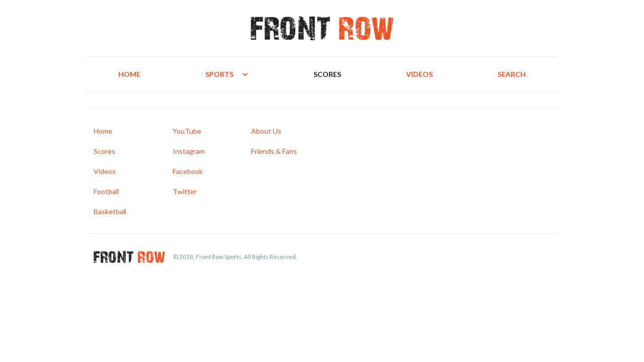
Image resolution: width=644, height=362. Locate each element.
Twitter (185, 191)
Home (129, 74)
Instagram (189, 151)
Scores (327, 74)
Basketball (110, 211)
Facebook (188, 171)
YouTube (187, 131)
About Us (266, 131)
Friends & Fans (274, 151)
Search (512, 74)
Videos (419, 74)
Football (106, 191)
